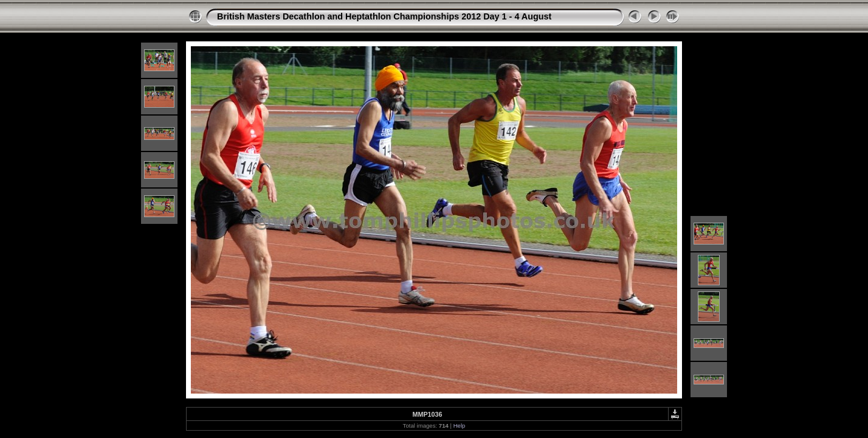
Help (460, 426)
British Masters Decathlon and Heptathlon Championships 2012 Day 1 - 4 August (384, 16)
